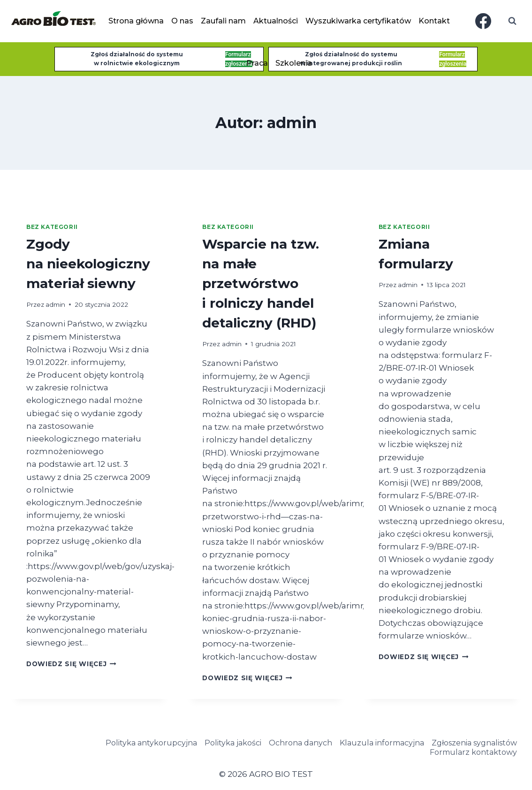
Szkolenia (294, 63)
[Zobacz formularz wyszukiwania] (512, 21)
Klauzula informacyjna (382, 743)
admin (55, 304)
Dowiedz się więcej (71, 664)
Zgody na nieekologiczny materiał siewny (88, 264)
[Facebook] (483, 21)
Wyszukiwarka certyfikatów (358, 21)
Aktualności (276, 21)
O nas (182, 21)
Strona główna (136, 21)
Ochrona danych (300, 743)
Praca (257, 63)
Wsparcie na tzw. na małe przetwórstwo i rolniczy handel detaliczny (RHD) (261, 283)
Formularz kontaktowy (473, 752)
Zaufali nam (223, 21)
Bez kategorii (52, 227)
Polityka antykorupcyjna (151, 743)
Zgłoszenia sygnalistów (474, 743)
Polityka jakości (233, 743)
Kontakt (434, 21)
